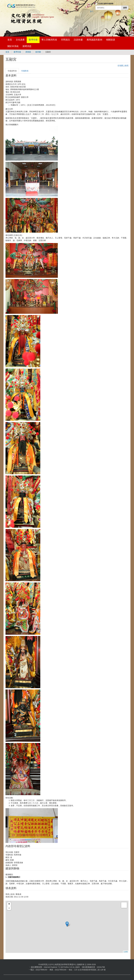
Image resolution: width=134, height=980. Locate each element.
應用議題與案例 (94, 40)
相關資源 (111, 40)
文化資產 (20, 40)
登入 (92, 11)
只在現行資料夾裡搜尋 (105, 4)
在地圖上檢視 (123, 65)
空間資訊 (65, 40)
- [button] (9, 908)
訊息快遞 (78, 40)
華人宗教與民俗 (49, 40)
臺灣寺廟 (33, 40)
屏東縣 (28, 52)
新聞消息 (27, 46)
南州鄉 (38, 52)
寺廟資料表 (12, 71)
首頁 (10, 40)
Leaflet (126, 952)
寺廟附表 (25, 71)
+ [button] (9, 904)
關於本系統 (13, 46)
